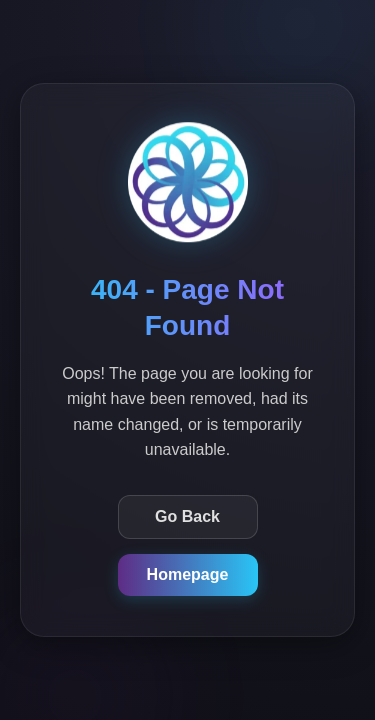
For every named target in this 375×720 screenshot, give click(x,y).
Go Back (187, 516)
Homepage (188, 574)
